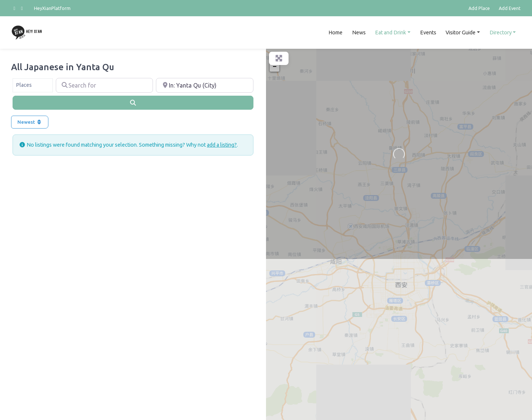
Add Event (510, 8)
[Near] (205, 85)
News (359, 33)
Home (335, 33)
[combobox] (33, 85)
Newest (30, 122)
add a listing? (222, 145)
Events (428, 33)
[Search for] (105, 85)
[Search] (133, 103)
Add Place (479, 8)
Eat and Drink (391, 33)
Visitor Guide (461, 33)
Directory (501, 33)
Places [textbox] (24, 85)
